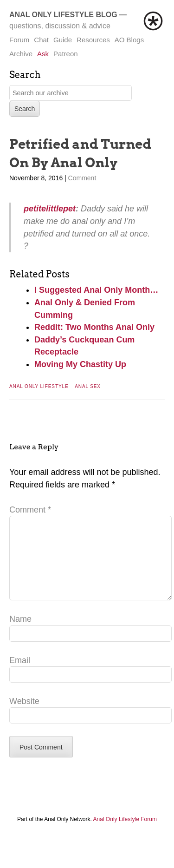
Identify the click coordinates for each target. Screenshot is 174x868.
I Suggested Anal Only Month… (96, 290)
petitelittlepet (50, 209)
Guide (63, 40)
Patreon (66, 54)
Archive (21, 54)
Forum (19, 40)
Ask (43, 54)
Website (24, 716)
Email (20, 675)
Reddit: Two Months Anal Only (94, 327)
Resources (93, 40)
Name (20, 634)
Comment (82, 178)
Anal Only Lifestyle (39, 386)
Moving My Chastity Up (80, 364)
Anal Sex (88, 386)
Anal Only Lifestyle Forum (125, 834)
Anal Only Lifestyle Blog (63, 15)
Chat (41, 40)
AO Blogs (129, 40)
